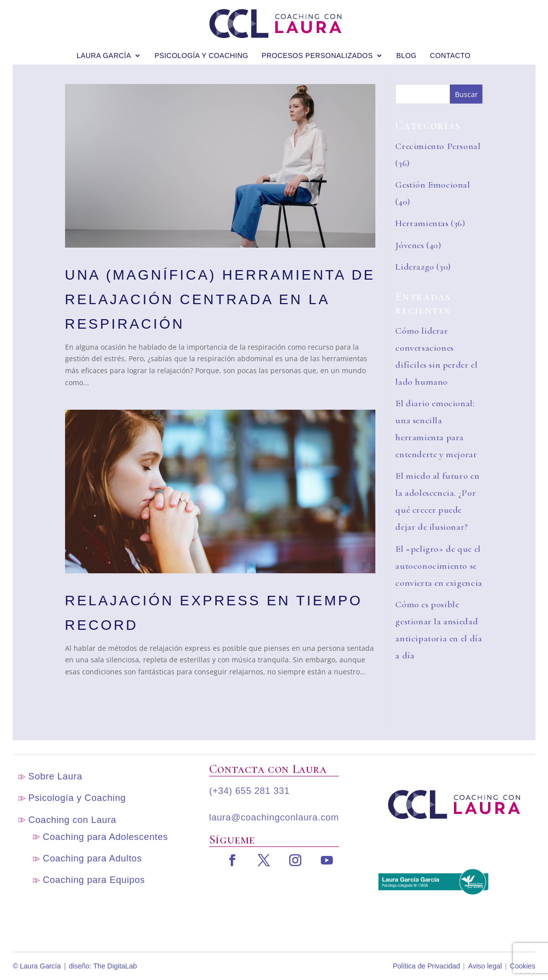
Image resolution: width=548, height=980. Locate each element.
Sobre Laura (56, 776)
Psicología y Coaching (201, 49)
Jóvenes (410, 245)
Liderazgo (415, 267)
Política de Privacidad (427, 966)
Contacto (450, 49)
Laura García (104, 49)
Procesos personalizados (317, 49)
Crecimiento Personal (438, 146)
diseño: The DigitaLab (103, 966)
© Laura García (37, 966)
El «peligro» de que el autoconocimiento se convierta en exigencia (439, 566)
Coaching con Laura (73, 820)
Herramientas (422, 223)
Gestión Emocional (433, 185)
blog (407, 49)
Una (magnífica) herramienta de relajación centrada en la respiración (220, 299)
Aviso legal (485, 966)
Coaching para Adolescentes (106, 837)
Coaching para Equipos (94, 880)
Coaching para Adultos (93, 858)
